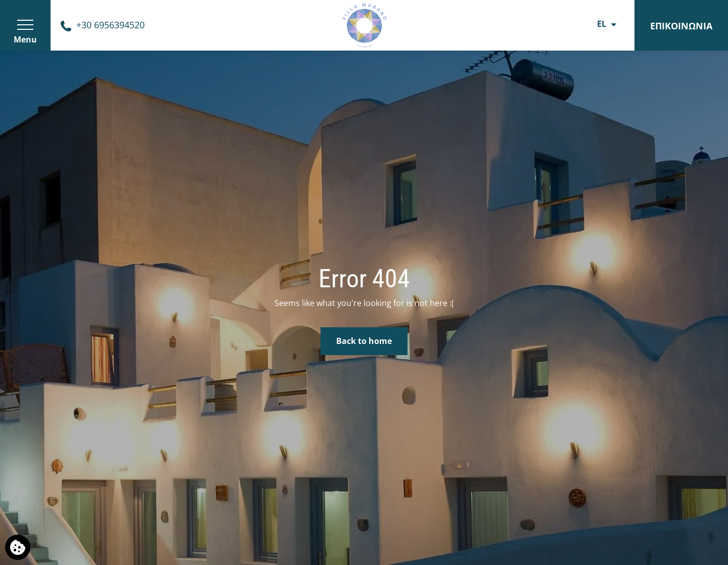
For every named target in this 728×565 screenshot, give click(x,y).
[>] (25, 25)
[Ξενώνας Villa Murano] (364, 24)
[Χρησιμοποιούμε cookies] (18, 547)
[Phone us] (103, 25)
